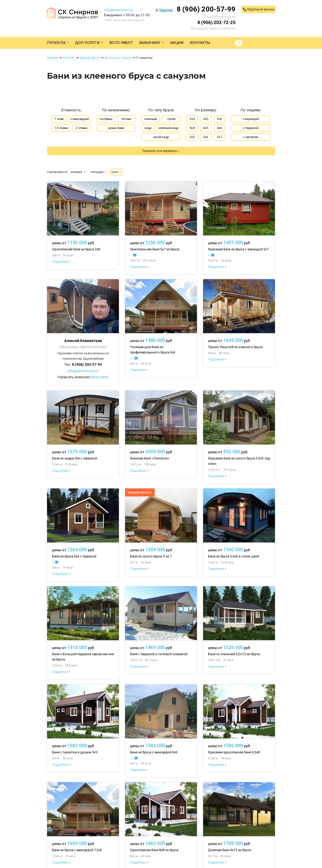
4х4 (192, 128)
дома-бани (116, 128)
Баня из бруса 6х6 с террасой (74, 556)
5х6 (206, 137)
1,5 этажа (61, 128)
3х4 (192, 119)
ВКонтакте (99, 377)
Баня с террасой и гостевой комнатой (159, 654)
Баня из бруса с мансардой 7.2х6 (77, 850)
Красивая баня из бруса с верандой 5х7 (238, 249)
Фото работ (121, 43)
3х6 (220, 119)
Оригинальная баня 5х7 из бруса (155, 249)
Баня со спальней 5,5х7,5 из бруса (234, 654)
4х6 (220, 128)
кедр (148, 128)
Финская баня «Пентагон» (150, 458)
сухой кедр (161, 137)
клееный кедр (168, 128)
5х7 (220, 137)
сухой (171, 119)
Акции (177, 43)
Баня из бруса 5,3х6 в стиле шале (234, 556)
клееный (151, 119)
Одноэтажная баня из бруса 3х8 (76, 249)
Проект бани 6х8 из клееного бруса (235, 347)
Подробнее (61, 262)
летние (126, 119)
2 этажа (82, 128)
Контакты (200, 43)
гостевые (106, 119)
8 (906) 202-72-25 (217, 22)
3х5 (206, 119)
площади (99, 172)
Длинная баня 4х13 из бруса (229, 850)
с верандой (251, 119)
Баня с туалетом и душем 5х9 (75, 752)
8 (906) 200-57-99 (206, 9)
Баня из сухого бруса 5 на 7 (151, 556)
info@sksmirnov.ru (119, 10)
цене (117, 172)
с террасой (251, 128)
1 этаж (59, 119)
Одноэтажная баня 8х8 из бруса (154, 850)
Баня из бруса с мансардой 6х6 (154, 752)
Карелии (166, 10)
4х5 (206, 128)
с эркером (251, 137)
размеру (79, 172)
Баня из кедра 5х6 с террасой (74, 458)
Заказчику (151, 43)
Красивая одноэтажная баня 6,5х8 (234, 752)
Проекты (58, 43)
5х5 (192, 137)
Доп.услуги (89, 43)
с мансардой (79, 119)
